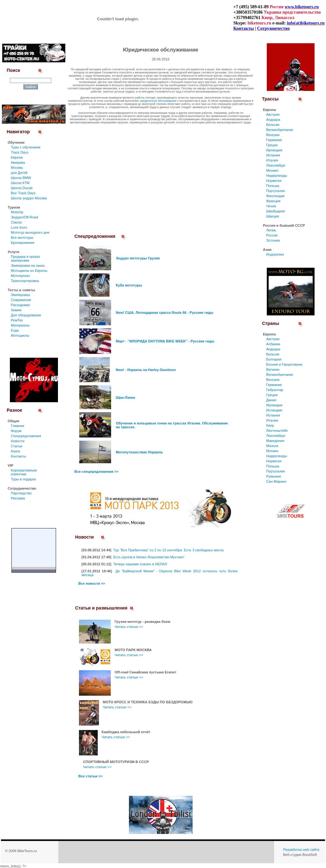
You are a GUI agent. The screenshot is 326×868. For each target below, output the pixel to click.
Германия (274, 140)
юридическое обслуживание (158, 101)
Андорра (273, 120)
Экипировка (20, 295)
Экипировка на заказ (28, 265)
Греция (272, 145)
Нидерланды (276, 176)
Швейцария (276, 211)
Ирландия (274, 150)
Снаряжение (21, 300)
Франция (273, 201)
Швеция (273, 216)
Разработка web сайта (301, 850)
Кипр (270, 425)
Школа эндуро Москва (29, 198)
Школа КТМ (20, 183)
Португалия (276, 191)
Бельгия (273, 125)
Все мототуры (22, 238)
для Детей (19, 173)
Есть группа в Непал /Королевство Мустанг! (149, 557)
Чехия (271, 206)
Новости (18, 441)
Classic (16, 222)
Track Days (20, 152)
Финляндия (275, 196)
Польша (273, 186)
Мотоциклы (20, 335)
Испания (273, 155)
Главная (18, 426)
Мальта (272, 446)
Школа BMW (21, 178)
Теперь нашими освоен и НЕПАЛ (140, 564)
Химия (16, 310)
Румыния (273, 476)
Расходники (20, 305)
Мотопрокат (20, 276)
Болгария (274, 359)
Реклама (18, 498)
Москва (17, 168)
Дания (271, 400)
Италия (272, 160)
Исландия (274, 410)
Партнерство (21, 493)
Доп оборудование (26, 315)
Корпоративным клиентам (24, 472)
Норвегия (274, 181)
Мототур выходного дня (30, 232)
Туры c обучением (26, 147)
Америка (18, 162)
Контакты (18, 456)
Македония (275, 441)
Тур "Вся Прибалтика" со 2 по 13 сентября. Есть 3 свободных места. (169, 550)
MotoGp (17, 212)
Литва (271, 230)
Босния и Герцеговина (284, 364)
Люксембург (276, 165)
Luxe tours (19, 227)
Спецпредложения (26, 436)
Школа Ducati (22, 188)
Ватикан (273, 369)
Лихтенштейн (277, 431)
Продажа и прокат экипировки (25, 258)
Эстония (273, 240)
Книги (15, 451)
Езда (15, 330)
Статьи (17, 446)
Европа (17, 157)
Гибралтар (275, 390)
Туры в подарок (23, 479)
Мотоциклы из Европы (29, 271)
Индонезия (275, 254)
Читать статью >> (129, 627)
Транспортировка (25, 281)
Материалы (20, 325)
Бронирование (23, 243)
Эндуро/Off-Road (25, 217)
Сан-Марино (276, 481)
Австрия (273, 114)
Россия (272, 235)
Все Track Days (23, 193)
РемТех (17, 320)
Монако (272, 170)
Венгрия (273, 135)
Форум (16, 431)
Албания (273, 344)
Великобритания (280, 130)
